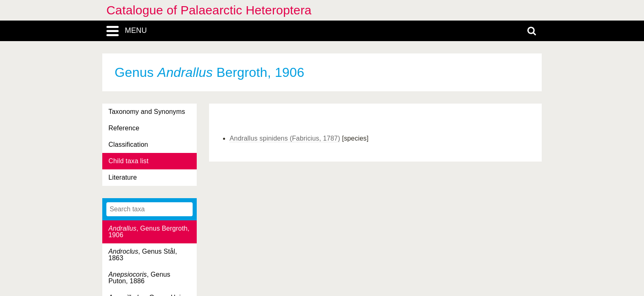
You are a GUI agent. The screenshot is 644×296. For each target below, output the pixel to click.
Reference (124, 128)
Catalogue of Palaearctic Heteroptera (209, 10)
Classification (128, 145)
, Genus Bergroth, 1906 (149, 232)
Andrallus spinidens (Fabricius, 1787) (285, 138)
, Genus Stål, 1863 (143, 255)
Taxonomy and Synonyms (147, 112)
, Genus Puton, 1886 (139, 278)
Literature (123, 177)
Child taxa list (129, 161)
